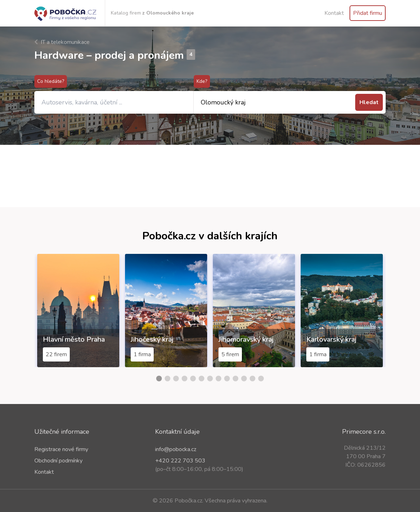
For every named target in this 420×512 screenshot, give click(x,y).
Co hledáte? (51, 81)
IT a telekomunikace (62, 42)
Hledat (369, 102)
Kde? (202, 81)
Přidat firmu (368, 13)
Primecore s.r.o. (364, 432)
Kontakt (334, 13)
